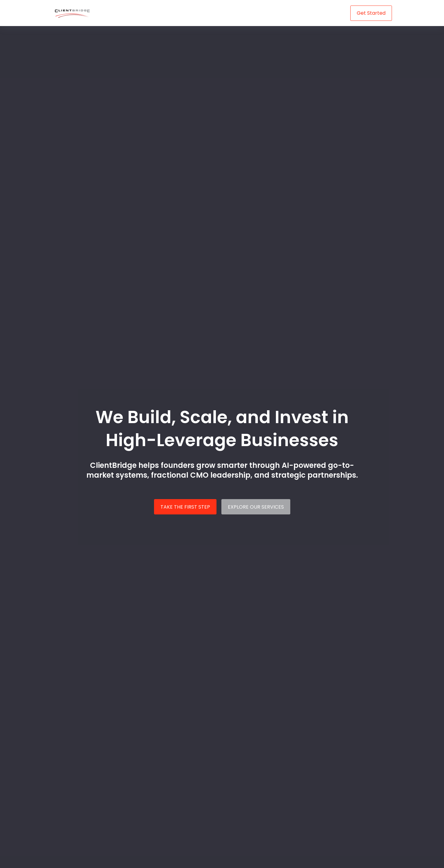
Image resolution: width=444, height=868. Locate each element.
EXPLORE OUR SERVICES (256, 507)
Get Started (371, 13)
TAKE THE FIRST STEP (185, 507)
